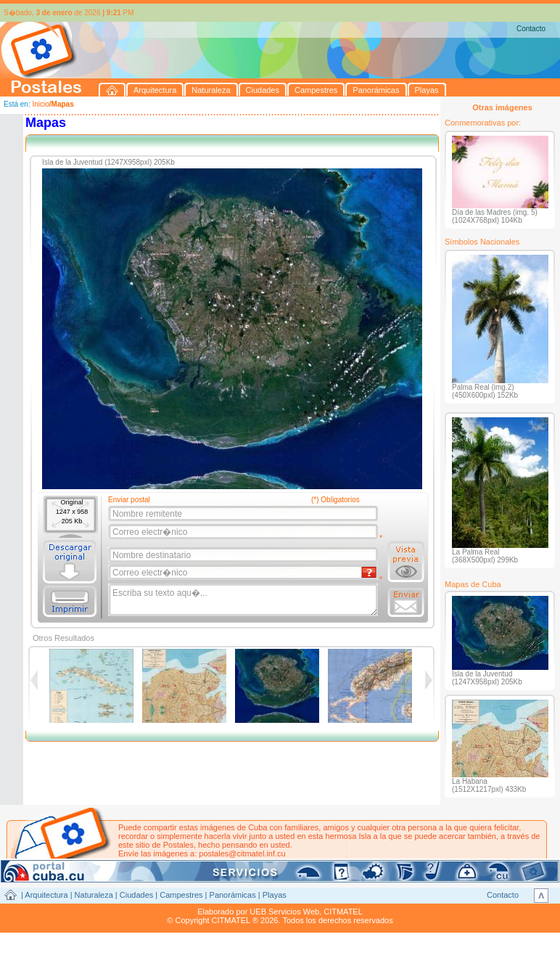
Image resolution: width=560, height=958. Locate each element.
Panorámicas (233, 895)
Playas (275, 895)
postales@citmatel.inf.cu (242, 853)
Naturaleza (94, 895)
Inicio (40, 104)
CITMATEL (343, 912)
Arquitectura (46, 895)
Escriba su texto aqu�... (244, 600)
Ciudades (136, 895)
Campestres (181, 895)
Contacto (531, 29)
